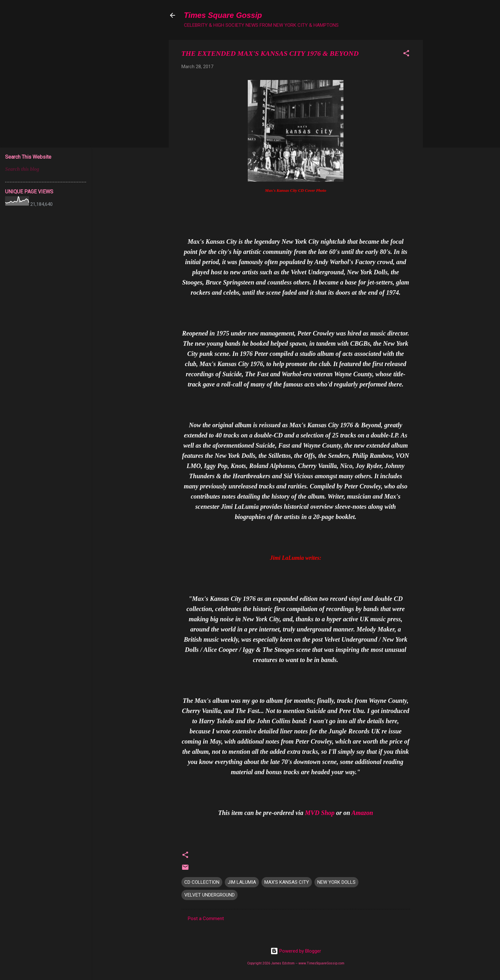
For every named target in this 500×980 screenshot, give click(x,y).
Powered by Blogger (296, 951)
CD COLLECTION (202, 882)
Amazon (362, 813)
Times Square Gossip (223, 15)
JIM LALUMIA (242, 882)
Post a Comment (206, 919)
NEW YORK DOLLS (336, 882)
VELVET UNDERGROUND (210, 895)
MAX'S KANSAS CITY (287, 882)
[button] (406, 54)
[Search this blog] (46, 169)
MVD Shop (320, 813)
